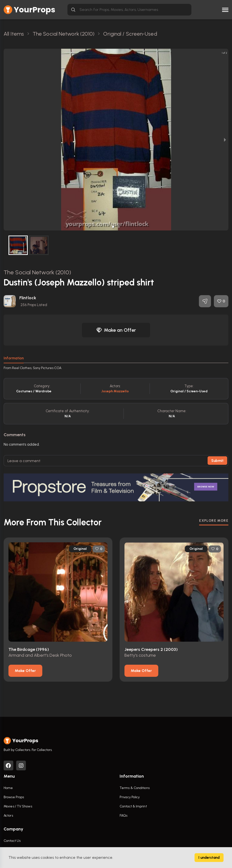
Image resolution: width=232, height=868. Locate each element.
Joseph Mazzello (115, 391)
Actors (8, 816)
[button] (113, 227)
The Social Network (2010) (37, 272)
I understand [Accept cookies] (209, 858)
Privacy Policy (130, 797)
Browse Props (14, 797)
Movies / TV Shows (18, 806)
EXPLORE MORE (214, 521)
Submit (217, 461)
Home (8, 788)
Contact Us (12, 841)
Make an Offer (116, 330)
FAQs (123, 816)
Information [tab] (14, 358)
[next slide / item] (225, 140)
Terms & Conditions (135, 788)
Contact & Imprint (133, 806)
